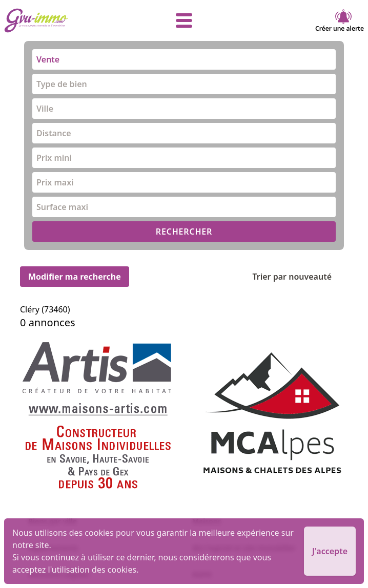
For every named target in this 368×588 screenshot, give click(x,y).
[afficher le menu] (184, 20)
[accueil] (64, 20)
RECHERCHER (184, 232)
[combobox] (184, 59)
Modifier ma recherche (75, 277)
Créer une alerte (340, 20)
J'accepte (330, 551)
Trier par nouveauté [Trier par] (300, 277)
